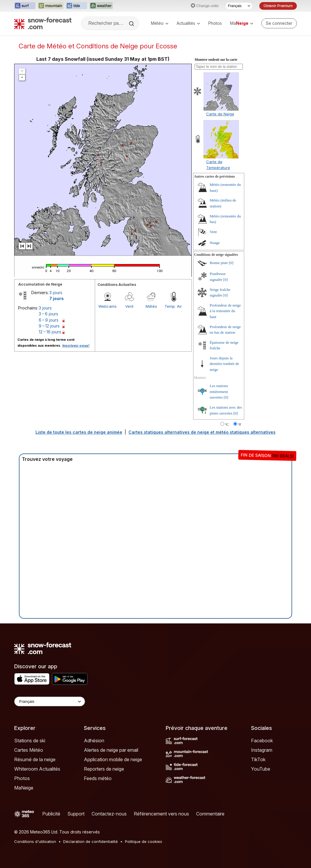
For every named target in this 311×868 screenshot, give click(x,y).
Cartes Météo (29, 750)
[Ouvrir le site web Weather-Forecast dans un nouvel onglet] (101, 6)
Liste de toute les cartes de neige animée (79, 432)
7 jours (57, 298)
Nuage (215, 243)
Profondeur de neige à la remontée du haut (225, 311)
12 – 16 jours (50, 332)
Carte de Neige (220, 114)
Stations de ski (30, 741)
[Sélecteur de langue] (239, 6)
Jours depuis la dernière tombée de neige (224, 364)
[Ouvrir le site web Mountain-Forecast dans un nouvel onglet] (51, 6)
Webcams (108, 306)
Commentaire (210, 814)
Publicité (51, 814)
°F (240, 425)
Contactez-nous (109, 814)
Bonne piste (219, 263)
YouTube (261, 769)
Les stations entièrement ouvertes (219, 392)
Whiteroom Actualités (37, 769)
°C (227, 425)
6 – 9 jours (49, 320)
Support (76, 814)
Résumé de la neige (35, 759)
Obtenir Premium (278, 6)
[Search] (132, 24)
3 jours (56, 293)
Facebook (262, 741)
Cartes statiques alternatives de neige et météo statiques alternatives (202, 432)
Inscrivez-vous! (76, 345)
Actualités (188, 23)
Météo (160, 23)
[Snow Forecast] (43, 23)
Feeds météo (98, 778)
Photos (215, 23)
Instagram (262, 750)
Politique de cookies (144, 841)
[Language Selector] (50, 701)
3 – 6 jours (48, 314)
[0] (231, 263)
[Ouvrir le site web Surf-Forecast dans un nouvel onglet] (25, 6)
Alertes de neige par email (111, 750)
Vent (129, 306)
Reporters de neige (104, 769)
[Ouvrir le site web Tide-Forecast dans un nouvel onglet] (76, 6)
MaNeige (24, 788)
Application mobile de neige (113, 759)
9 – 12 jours (49, 326)
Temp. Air (173, 306)
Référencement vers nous (161, 814)
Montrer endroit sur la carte (216, 60)
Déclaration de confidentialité (91, 841)
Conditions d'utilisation (35, 841)
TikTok (258, 759)
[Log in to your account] (279, 23)
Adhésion (94, 741)
